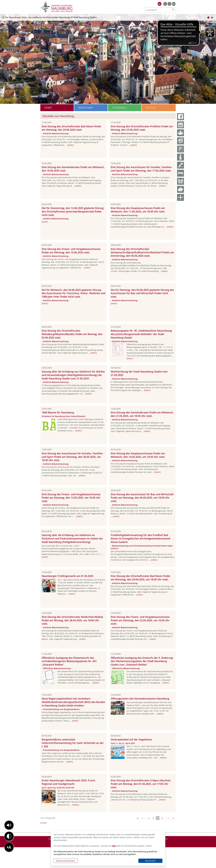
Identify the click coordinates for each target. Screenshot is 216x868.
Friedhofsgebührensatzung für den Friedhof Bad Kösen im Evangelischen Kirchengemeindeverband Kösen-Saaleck (140, 538)
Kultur (151, 108)
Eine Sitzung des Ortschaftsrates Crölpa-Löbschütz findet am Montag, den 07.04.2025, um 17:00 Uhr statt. (141, 784)
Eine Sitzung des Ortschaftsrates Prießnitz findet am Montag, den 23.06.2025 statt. (142, 128)
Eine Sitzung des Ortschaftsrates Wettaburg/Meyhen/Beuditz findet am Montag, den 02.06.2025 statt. (72, 334)
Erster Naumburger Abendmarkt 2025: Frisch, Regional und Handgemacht (69, 782)
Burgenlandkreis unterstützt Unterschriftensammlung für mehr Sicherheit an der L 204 (73, 743)
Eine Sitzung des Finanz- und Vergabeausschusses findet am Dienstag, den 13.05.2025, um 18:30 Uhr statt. (71, 498)
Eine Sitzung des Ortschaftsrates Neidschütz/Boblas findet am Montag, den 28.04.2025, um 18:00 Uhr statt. (72, 620)
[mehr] (71, 145)
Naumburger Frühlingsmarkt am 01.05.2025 (68, 576)
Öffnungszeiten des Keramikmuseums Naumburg (140, 699)
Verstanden (150, 861)
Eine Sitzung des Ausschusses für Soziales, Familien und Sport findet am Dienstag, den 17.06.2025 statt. (141, 169)
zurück (43, 823)
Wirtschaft (86, 108)
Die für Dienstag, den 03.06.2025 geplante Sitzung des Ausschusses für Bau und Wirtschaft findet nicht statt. (142, 293)
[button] (9, 825)
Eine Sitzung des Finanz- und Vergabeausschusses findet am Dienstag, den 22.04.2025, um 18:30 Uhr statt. (140, 620)
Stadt (48, 108)
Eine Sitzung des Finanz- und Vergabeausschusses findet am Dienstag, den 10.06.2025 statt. (71, 251)
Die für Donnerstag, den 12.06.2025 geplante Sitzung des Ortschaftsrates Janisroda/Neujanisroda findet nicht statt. (73, 211)
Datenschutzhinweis (66, 861)
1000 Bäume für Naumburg (58, 412)
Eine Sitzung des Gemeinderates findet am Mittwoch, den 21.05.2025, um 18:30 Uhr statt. (142, 414)
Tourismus (119, 108)
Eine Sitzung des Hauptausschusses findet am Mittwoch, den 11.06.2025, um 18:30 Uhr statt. (138, 210)
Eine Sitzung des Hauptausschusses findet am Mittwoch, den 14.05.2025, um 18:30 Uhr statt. (138, 455)
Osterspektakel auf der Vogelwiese (131, 739)
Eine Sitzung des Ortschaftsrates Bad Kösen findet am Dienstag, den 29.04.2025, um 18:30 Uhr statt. (140, 578)
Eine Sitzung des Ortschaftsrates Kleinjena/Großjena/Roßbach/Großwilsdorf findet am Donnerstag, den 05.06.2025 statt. (142, 252)
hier (114, 846)
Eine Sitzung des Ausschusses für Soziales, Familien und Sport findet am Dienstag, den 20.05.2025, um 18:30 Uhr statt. (72, 457)
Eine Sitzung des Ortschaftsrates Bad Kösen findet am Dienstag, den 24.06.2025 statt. (71, 128)
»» (173, 818)
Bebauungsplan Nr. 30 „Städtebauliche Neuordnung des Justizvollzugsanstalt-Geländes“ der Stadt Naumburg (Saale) (141, 334)
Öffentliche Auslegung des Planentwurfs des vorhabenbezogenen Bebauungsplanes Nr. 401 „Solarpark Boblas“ (69, 661)
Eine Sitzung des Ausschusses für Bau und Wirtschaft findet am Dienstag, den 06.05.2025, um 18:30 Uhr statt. (142, 498)
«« (138, 818)
